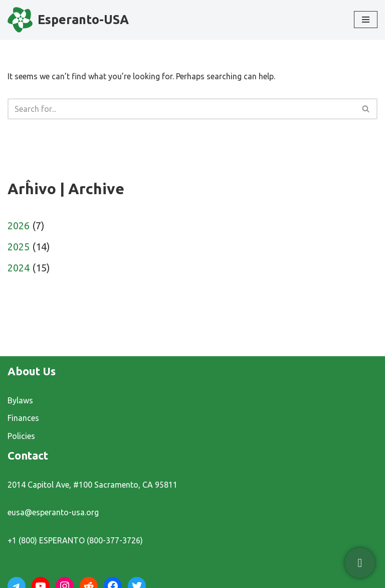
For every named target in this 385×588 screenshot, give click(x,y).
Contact (28, 455)
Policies (21, 436)
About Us (32, 371)
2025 (19, 247)
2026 (19, 226)
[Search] (181, 109)
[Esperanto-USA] (68, 20)
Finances (23, 418)
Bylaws (20, 400)
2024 (19, 268)
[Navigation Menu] (366, 20)
